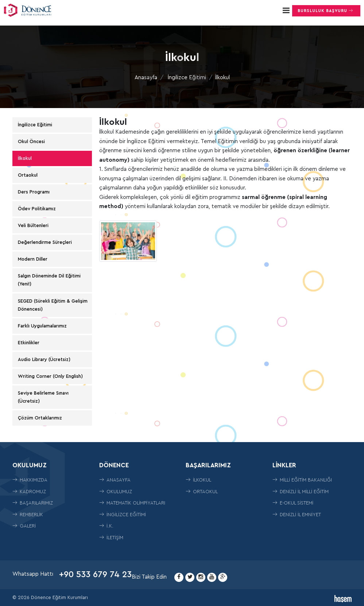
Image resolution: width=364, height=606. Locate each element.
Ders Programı (34, 192)
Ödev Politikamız (37, 209)
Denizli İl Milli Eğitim (301, 492)
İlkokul (25, 158)
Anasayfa (146, 78)
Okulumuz (116, 492)
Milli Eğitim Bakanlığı (302, 480)
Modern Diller (33, 259)
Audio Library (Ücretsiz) (44, 359)
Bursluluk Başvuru (326, 11)
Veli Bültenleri (33, 225)
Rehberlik (28, 515)
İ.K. (106, 526)
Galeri (24, 526)
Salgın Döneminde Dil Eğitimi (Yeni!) (49, 280)
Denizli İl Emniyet (297, 515)
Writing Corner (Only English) (50, 376)
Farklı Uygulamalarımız (42, 326)
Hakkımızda (30, 480)
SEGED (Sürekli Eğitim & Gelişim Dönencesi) (53, 305)
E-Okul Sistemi (293, 503)
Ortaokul (28, 175)
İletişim (111, 538)
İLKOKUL (198, 480)
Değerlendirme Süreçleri (45, 242)
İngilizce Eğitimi (187, 78)
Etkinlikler (29, 343)
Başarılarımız (33, 503)
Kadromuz (29, 492)
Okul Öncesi (31, 141)
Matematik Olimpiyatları (132, 503)
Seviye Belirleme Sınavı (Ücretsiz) (43, 397)
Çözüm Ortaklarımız (40, 418)
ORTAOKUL (202, 492)
